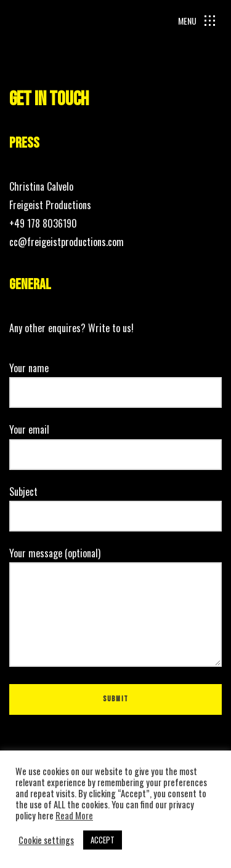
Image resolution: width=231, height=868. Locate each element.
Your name (115, 380)
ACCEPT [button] (103, 840)
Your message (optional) (115, 608)
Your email (115, 442)
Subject (115, 504)
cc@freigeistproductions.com (67, 242)
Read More (74, 816)
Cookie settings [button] (46, 840)
